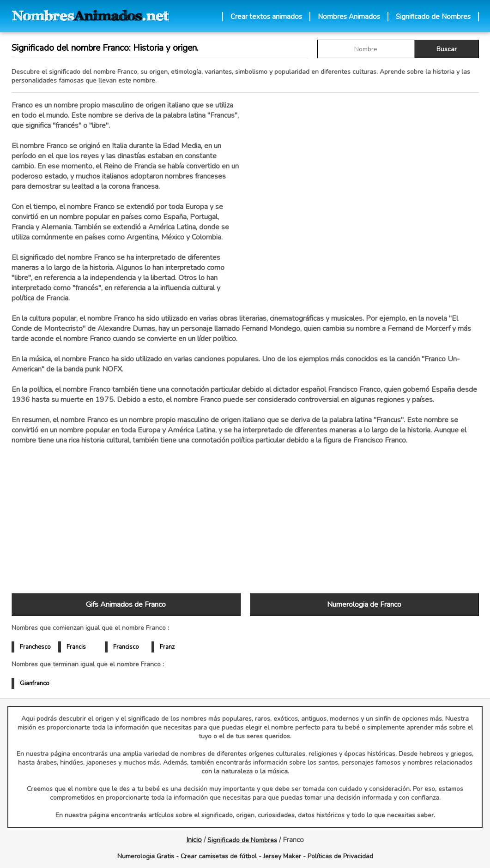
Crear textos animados (266, 17)
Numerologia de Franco (364, 605)
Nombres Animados (349, 17)
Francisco (126, 647)
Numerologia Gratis (146, 856)
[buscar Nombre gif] (366, 49)
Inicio (194, 840)
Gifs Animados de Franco (126, 605)
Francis (76, 647)
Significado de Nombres (433, 17)
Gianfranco (35, 683)
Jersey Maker (282, 856)
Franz (167, 647)
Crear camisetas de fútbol (219, 856)
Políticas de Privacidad (340, 856)
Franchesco (35, 647)
